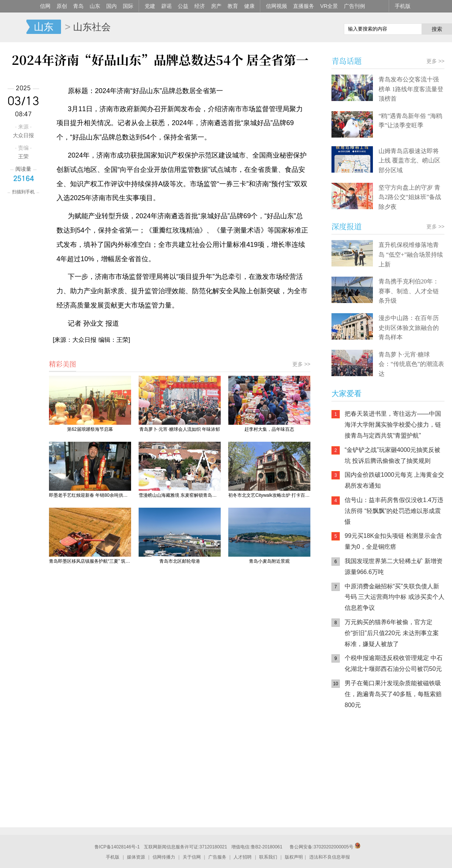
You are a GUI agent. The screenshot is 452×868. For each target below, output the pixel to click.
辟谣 (166, 6)
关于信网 (192, 857)
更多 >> (301, 364)
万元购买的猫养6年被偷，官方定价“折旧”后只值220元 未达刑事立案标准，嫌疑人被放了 (392, 633)
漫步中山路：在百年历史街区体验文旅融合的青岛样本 (409, 328)
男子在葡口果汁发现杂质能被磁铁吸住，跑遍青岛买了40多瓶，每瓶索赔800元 (393, 694)
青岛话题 (347, 61)
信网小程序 (399, 763)
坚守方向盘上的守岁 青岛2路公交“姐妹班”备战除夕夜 (410, 197)
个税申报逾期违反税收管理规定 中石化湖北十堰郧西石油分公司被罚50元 (394, 663)
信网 (45, 6)
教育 (233, 6)
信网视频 (276, 6)
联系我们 (268, 857)
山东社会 (92, 27)
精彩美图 (63, 364)
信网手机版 (354, 763)
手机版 (403, 6)
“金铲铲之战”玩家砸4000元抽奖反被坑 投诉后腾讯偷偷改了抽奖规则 (392, 455)
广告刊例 (354, 6)
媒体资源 (136, 857)
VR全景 (329, 6)
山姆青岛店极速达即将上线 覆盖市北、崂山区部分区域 (409, 161)
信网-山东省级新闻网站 (13, 27)
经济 (200, 6)
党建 (150, 6)
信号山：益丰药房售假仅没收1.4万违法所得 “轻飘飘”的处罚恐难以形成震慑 (394, 511)
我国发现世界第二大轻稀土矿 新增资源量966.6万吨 (394, 566)
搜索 (437, 29)
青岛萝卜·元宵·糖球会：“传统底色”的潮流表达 (411, 364)
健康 (249, 6)
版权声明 (294, 857)
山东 (95, 6)
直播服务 (304, 6)
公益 (183, 6)
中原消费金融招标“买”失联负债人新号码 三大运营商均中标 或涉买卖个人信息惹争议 (395, 597)
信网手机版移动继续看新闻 (299, 28)
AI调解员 (399, 793)
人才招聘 (243, 857)
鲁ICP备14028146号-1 (117, 847)
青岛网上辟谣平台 (354, 793)
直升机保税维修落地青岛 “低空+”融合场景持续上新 (411, 254)
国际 (128, 6)
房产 (216, 6)
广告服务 (217, 857)
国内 (111, 6)
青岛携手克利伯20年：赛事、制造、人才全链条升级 (409, 291)
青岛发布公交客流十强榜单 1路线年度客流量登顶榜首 (411, 89)
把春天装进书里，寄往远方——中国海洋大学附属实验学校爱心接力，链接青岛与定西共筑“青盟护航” (393, 425)
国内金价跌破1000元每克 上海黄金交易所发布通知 (394, 480)
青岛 (78, 6)
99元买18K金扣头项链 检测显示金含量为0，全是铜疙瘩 (393, 541)
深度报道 (347, 226)
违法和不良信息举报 (330, 857)
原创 (62, 6)
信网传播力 (164, 857)
